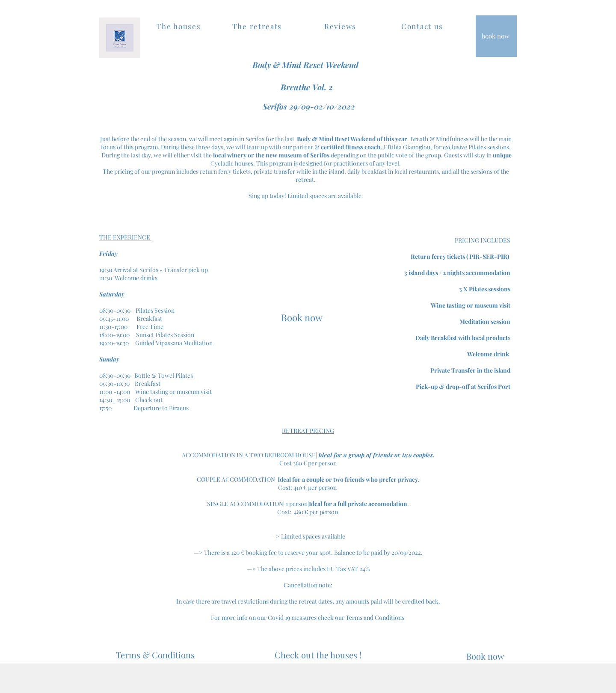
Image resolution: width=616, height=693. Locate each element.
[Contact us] (423, 26)
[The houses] (179, 26)
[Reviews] (341, 26)
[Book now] (302, 317)
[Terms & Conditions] (155, 655)
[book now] (496, 36)
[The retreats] (258, 26)
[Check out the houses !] (318, 655)
